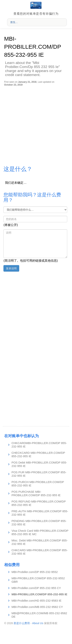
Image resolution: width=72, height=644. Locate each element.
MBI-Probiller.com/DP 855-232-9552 (35, 572)
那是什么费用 (22, 623)
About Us (38, 623)
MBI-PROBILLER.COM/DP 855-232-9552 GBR (38, 580)
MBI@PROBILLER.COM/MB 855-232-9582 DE (39, 615)
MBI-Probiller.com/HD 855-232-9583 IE (36, 601)
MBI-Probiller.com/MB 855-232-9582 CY (37, 607)
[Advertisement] (36, 124)
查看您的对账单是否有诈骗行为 (36, 14)
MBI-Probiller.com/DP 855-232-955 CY (36, 588)
